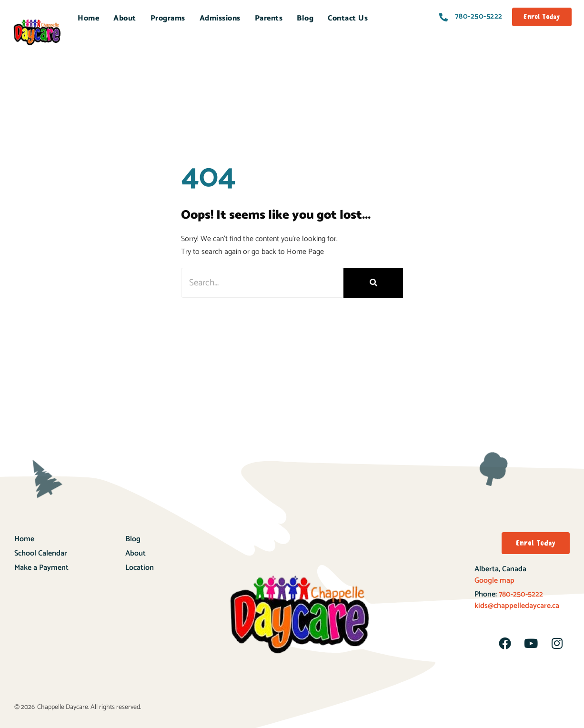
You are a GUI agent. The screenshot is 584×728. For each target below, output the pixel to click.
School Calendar (41, 553)
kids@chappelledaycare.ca (517, 606)
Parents (269, 18)
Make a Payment (41, 568)
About (125, 18)
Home (88, 18)
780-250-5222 (520, 594)
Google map (494, 581)
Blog (305, 18)
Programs (168, 18)
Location (140, 568)
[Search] (373, 283)
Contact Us (348, 18)
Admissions (220, 18)
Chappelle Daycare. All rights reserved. (89, 707)
